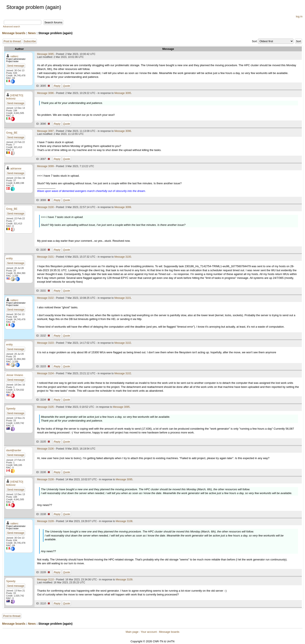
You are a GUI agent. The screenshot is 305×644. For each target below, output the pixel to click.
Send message (16, 66)
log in (299, 16)
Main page (132, 632)
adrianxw (16, 168)
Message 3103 (45, 343)
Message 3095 (45, 54)
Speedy (11, 409)
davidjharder (14, 450)
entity (9, 258)
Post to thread (12, 41)
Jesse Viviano (15, 375)
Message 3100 (45, 207)
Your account (149, 632)
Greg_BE (12, 133)
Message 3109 (45, 521)
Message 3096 (45, 93)
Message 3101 (45, 257)
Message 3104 (45, 373)
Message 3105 (45, 407)
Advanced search (11, 27)
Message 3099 (45, 166)
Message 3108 (45, 479)
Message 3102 (45, 298)
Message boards (14, 33)
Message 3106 (45, 449)
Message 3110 (45, 580)
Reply (57, 86)
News (32, 33)
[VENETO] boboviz (15, 97)
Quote (67, 86)
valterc (14, 56)
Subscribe (30, 41)
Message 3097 (45, 131)
